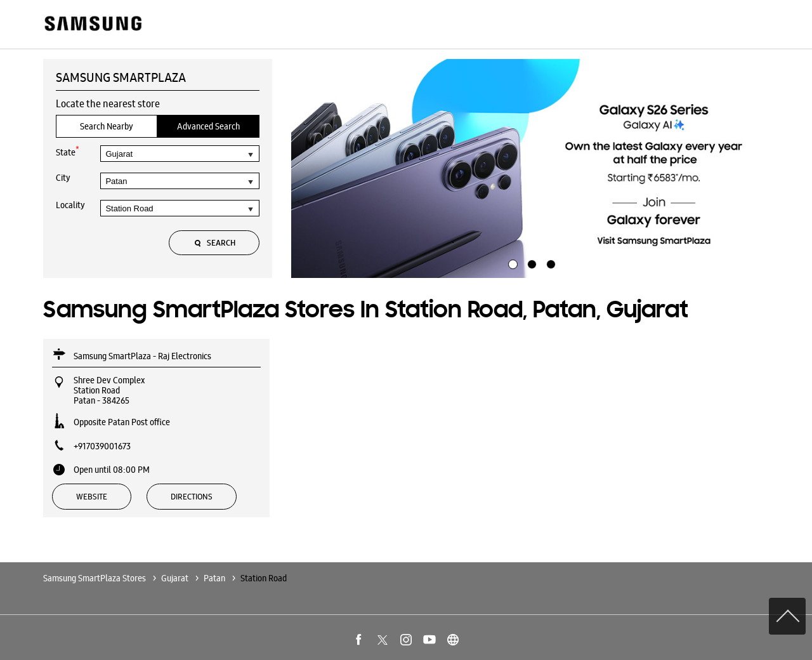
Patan (214, 578)
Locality (70, 205)
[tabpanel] (530, 169)
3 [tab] (549, 263)
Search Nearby (107, 126)
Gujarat (175, 578)
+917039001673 (102, 446)
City (63, 178)
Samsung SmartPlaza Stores (95, 578)
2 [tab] (530, 263)
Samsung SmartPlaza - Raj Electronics (142, 356)
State (68, 151)
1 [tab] (511, 263)
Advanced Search (208, 126)
